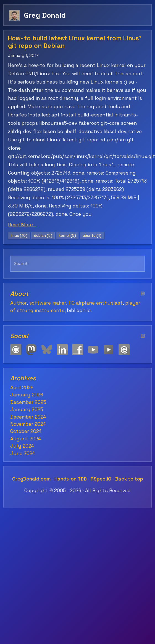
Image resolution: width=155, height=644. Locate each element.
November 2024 (28, 424)
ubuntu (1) (92, 236)
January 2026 (27, 395)
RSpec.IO (101, 479)
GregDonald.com (31, 479)
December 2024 (28, 417)
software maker (48, 303)
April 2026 (22, 388)
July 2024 (22, 446)
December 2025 (28, 402)
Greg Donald (45, 15)
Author (18, 303)
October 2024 (26, 431)
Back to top (129, 479)
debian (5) (43, 236)
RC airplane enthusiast (96, 303)
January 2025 (27, 409)
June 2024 (23, 453)
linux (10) (19, 236)
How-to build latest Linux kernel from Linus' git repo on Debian (74, 42)
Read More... (22, 225)
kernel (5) (67, 236)
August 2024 (26, 439)
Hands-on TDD (71, 479)
